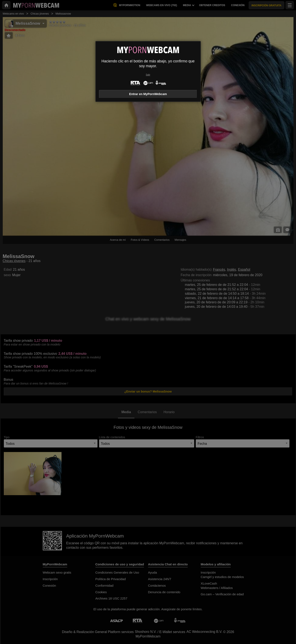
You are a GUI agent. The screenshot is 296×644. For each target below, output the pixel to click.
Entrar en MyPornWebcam (148, 94)
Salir (148, 75)
